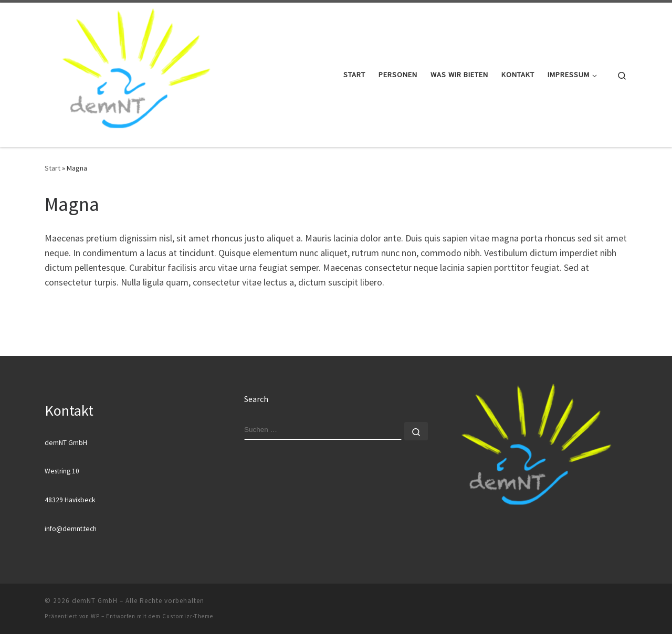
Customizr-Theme (188, 616)
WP (95, 616)
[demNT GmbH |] (135, 73)
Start (52, 168)
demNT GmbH (95, 601)
